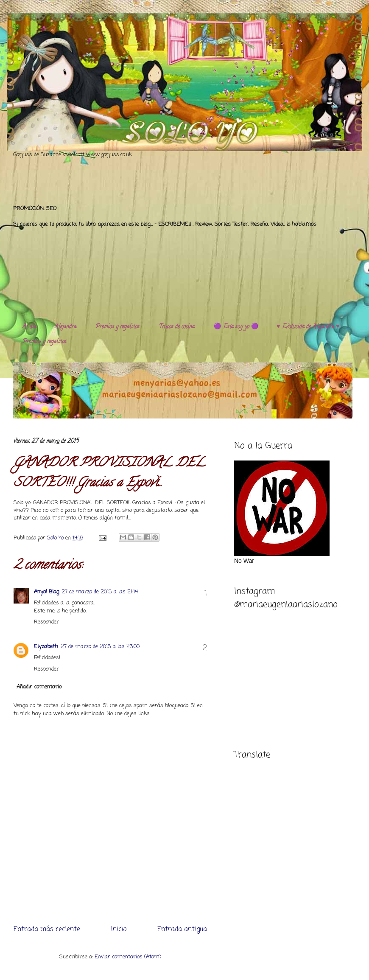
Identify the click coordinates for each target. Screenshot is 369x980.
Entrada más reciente (47, 929)
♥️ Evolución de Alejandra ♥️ (308, 327)
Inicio (119, 929)
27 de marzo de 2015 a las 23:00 (100, 647)
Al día (29, 327)
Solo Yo (56, 538)
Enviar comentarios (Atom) (128, 957)
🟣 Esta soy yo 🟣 (236, 327)
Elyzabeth (46, 647)
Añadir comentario (39, 687)
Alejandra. (66, 327)
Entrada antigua (182, 929)
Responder (46, 622)
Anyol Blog (46, 592)
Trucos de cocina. (177, 327)
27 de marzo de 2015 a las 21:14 (100, 592)
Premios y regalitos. (118, 327)
